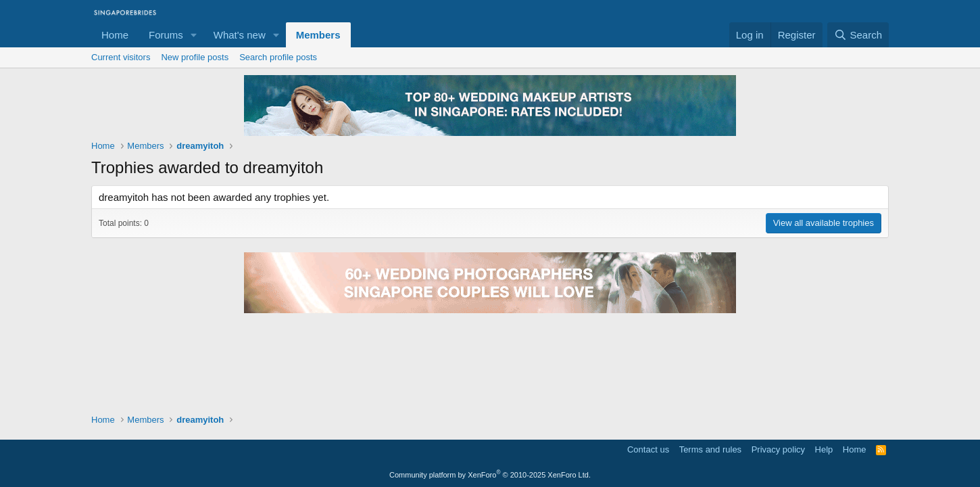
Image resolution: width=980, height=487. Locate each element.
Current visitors (121, 57)
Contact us (648, 449)
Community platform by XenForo (490, 475)
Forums (166, 35)
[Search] (858, 35)
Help (824, 449)
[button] (194, 35)
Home (115, 35)
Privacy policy (778, 449)
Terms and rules (710, 449)
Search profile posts (278, 57)
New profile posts (195, 57)
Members (318, 35)
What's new (240, 35)
